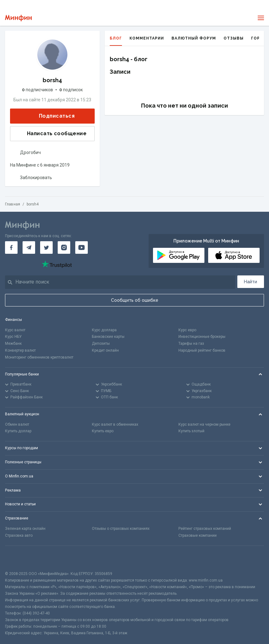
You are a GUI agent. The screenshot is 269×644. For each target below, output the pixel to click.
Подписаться (52, 116)
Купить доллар (18, 431)
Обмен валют (17, 424)
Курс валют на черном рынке (204, 424)
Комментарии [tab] (147, 38)
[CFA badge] (19, 558)
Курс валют (15, 330)
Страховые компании (198, 535)
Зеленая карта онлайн (25, 529)
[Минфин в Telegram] (29, 247)
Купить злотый (191, 431)
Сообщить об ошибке (135, 300)
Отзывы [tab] (234, 38)
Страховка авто (19, 535)
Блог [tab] (116, 41)
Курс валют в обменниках (115, 424)
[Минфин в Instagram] (64, 247)
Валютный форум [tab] (194, 38)
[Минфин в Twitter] (46, 247)
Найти (251, 282)
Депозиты (101, 343)
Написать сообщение (52, 134)
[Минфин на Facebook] (11, 247)
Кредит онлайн (105, 350)
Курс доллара (104, 330)
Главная (13, 204)
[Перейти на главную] (18, 18)
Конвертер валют (20, 350)
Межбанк (13, 343)
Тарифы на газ (191, 343)
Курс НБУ (13, 337)
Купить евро (103, 431)
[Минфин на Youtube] (82, 247)
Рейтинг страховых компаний (205, 529)
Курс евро (187, 330)
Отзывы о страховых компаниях (121, 529)
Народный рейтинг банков (202, 350)
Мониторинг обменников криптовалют (39, 357)
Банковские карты (108, 337)
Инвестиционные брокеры (202, 337)
